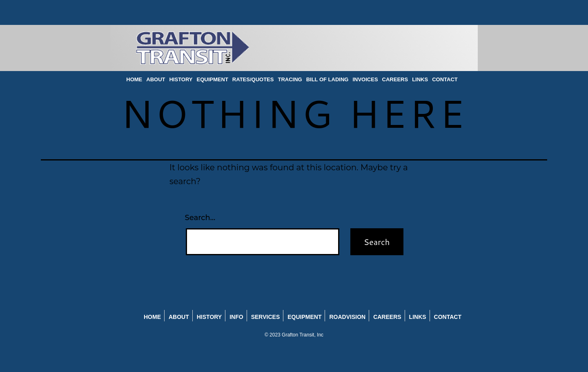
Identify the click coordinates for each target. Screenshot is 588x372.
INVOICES (365, 79)
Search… (200, 218)
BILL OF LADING (327, 79)
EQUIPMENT (213, 79)
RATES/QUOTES (253, 79)
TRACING (290, 79)
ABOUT (156, 79)
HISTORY (181, 79)
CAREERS (395, 79)
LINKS (420, 79)
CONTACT (445, 79)
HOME (134, 79)
